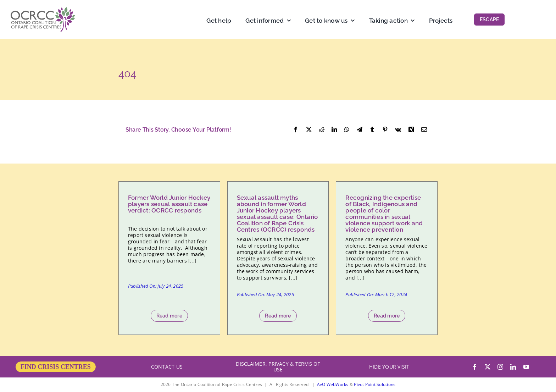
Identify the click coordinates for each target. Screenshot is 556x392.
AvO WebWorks (333, 384)
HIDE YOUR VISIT (389, 367)
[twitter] (488, 367)
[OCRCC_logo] (43, 10)
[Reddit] (322, 130)
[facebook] (475, 367)
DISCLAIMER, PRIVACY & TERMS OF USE (278, 367)
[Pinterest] (385, 130)
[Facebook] (296, 130)
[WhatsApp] (347, 130)
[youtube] (526, 367)
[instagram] (500, 367)
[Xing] (411, 130)
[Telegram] (360, 130)
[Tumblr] (372, 130)
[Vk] (398, 130)
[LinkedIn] (334, 130)
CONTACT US (167, 367)
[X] (309, 130)
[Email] (424, 130)
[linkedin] (513, 367)
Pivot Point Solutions (375, 384)
